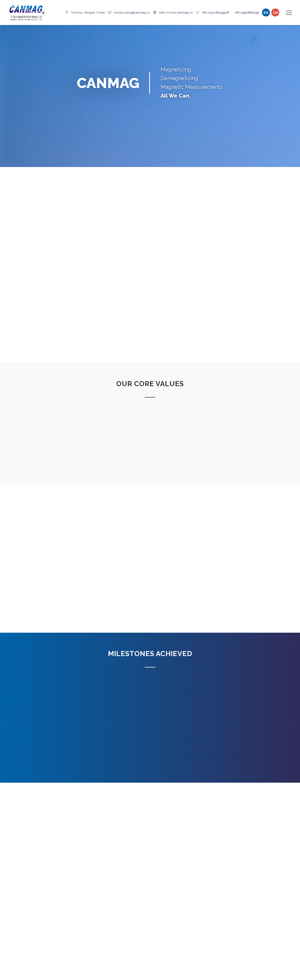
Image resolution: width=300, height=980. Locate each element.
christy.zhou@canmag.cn (129, 12)
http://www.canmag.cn (173, 12)
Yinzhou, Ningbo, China (85, 12)
